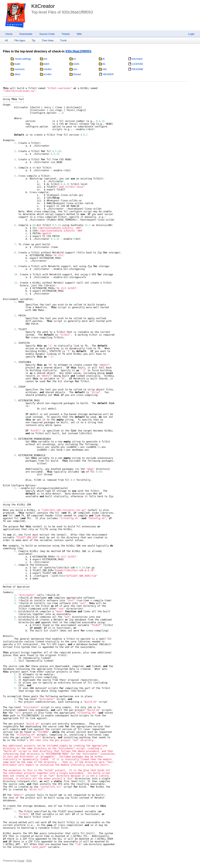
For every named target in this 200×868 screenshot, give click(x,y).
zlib (105, 69)
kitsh (47, 64)
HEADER (108, 74)
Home (9, 34)
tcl (75, 59)
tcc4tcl (48, 74)
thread (77, 74)
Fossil (21, 861)
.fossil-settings (23, 59)
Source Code (47, 34)
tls (104, 64)
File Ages (20, 40)
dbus (17, 74)
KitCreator (43, 6)
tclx (75, 69)
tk (104, 59)
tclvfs (76, 64)
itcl (46, 59)
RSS (29, 861)
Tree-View (48, 40)
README (138, 69)
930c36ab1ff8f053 (78, 51)
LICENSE (138, 64)
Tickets (66, 34)
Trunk (63, 40)
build (17, 64)
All (6, 40)
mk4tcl (48, 69)
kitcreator (137, 59)
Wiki (79, 34)
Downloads (26, 34)
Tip (33, 40)
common (20, 69)
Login (191, 34)
